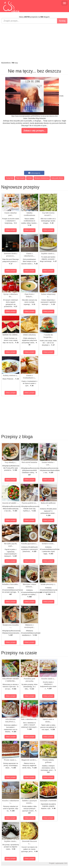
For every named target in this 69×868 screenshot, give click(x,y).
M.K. (66, 863)
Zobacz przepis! (11, 230)
